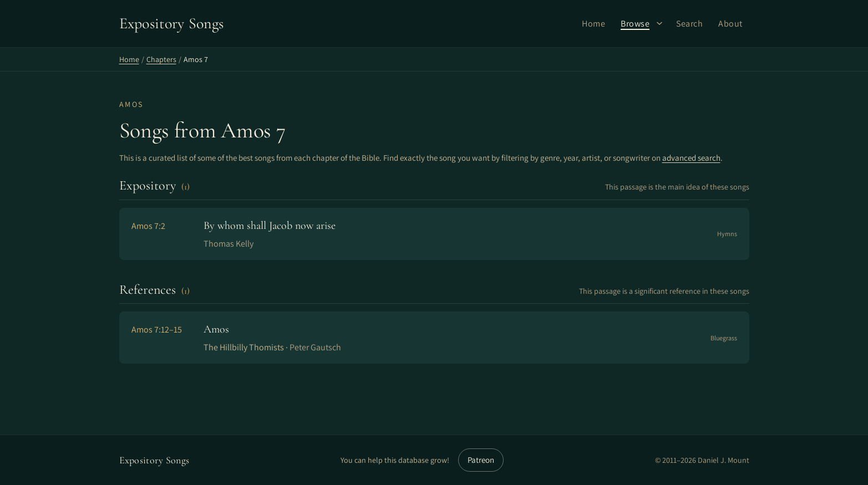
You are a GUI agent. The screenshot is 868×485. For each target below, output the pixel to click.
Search (689, 24)
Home (593, 24)
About (730, 24)
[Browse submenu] (659, 23)
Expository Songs (154, 460)
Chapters (161, 59)
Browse (635, 24)
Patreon (481, 460)
